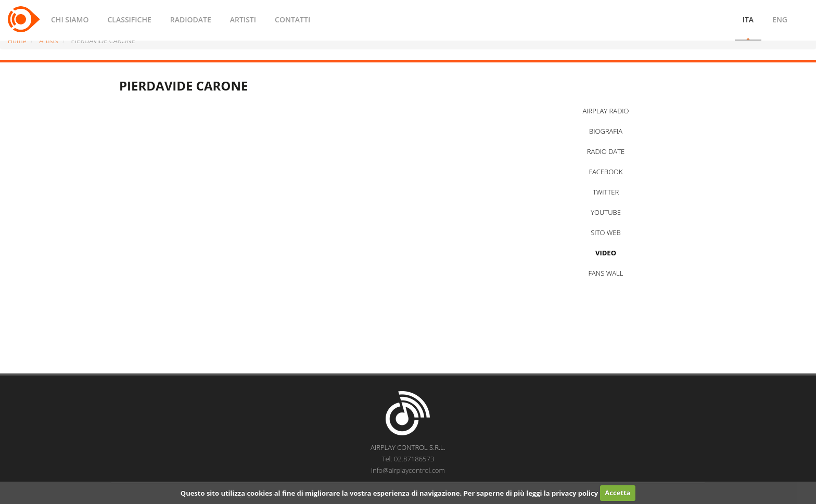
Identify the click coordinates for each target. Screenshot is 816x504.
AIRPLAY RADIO (605, 111)
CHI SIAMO (70, 20)
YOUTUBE (606, 212)
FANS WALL (606, 273)
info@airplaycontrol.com (408, 470)
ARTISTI (243, 20)
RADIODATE (191, 20)
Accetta (617, 493)
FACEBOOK (605, 172)
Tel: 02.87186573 (408, 459)
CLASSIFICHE (129, 20)
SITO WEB (605, 232)
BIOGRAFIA (606, 131)
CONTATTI (292, 20)
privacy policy (575, 493)
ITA (748, 20)
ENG (780, 20)
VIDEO (606, 253)
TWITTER (606, 192)
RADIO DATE (606, 151)
